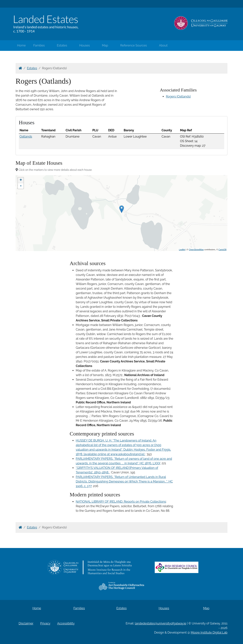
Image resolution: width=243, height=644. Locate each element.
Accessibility (66, 623)
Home (21, 45)
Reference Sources (133, 45)
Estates (62, 45)
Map (105, 45)
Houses (84, 45)
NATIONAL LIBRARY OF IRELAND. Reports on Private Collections (121, 502)
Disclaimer (26, 623)
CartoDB (222, 250)
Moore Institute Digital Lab (209, 633)
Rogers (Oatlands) (178, 96)
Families (39, 45)
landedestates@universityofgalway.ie (161, 623)
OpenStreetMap (196, 250)
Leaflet (182, 250)
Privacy (45, 623)
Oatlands (26, 137)
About (163, 45)
